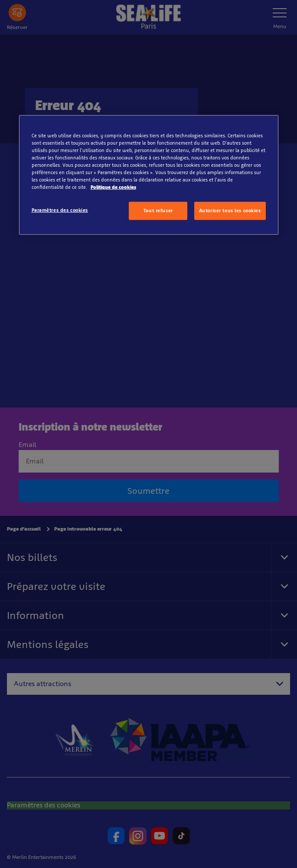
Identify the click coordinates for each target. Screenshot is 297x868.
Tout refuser (158, 211)
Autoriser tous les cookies (230, 211)
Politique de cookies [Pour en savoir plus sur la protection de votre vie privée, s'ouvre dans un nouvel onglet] (113, 187)
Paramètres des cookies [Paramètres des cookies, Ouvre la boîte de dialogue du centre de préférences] (60, 210)
